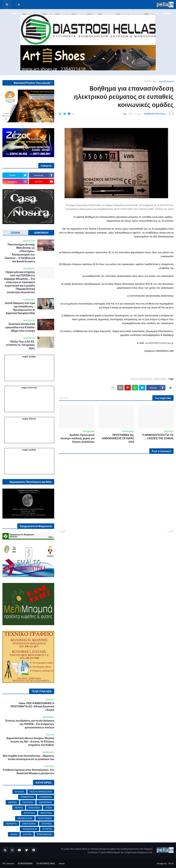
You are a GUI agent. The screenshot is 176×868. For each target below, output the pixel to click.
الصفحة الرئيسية (166, 81)
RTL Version (8, 863)
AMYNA (14, 834)
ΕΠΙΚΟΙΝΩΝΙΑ (44, 834)
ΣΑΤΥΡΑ (27, 834)
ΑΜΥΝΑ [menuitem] (51, 14)
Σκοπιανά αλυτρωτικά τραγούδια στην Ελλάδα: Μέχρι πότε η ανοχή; (20, 327)
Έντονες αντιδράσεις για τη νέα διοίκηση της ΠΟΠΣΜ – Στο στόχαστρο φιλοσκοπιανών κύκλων (30, 724)
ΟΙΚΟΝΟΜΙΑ (151, 81)
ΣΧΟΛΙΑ (15, 233)
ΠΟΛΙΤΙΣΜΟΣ (45, 818)
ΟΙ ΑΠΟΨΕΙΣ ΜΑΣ (46, 863)
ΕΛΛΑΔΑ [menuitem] (154, 14)
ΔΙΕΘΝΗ (12, 802)
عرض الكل (63, 398)
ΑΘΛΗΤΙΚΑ (46, 813)
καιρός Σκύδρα (29, 357)
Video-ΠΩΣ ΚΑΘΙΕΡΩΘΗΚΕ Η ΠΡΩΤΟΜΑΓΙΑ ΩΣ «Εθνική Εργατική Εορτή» (32, 707)
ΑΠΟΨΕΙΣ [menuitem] (17, 14)
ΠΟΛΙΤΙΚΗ (28, 802)
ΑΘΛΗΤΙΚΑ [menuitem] (66, 14)
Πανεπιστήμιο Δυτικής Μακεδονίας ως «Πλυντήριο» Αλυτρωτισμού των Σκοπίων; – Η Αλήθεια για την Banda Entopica (20, 253)
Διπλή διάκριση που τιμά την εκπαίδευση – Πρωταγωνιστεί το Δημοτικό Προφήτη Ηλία (20, 308)
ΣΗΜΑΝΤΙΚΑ (27, 797)
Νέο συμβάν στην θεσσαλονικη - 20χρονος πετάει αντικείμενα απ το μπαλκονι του (28, 757)
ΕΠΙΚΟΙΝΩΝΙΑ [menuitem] (35, 14)
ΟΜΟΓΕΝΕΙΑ (29, 824)
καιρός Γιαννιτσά (29, 388)
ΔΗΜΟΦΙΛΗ (41, 233)
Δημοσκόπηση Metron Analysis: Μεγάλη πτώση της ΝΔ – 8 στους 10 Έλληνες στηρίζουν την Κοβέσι (30, 741)
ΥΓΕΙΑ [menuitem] (95, 14)
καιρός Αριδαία (29, 450)
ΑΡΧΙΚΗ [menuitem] (167, 14)
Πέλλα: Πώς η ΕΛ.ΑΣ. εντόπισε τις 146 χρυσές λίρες (20, 345)
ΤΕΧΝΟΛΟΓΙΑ (30, 829)
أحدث (170, 531)
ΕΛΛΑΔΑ (19, 792)
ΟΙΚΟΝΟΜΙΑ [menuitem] (109, 14)
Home (62, 863)
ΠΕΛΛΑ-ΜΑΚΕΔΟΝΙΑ (142, 379)
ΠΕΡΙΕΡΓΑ (11, 824)
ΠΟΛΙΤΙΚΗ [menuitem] (81, 14)
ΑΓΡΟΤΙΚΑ (29, 813)
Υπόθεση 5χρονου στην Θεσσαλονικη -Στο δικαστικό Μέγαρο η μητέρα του (28, 772)
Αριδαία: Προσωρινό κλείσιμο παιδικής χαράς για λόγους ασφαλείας (78, 438)
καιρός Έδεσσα (29, 419)
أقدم (63, 531)
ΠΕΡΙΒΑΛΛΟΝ (25, 818)
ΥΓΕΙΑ (49, 808)
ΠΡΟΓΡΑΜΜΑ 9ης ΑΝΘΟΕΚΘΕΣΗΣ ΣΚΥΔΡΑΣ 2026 (118, 438)
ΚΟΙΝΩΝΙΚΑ (46, 797)
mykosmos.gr (28, 517)
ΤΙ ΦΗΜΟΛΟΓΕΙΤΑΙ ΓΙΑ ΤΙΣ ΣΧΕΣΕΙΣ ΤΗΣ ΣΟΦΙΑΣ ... (158, 437)
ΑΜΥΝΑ (19, 808)
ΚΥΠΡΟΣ (47, 829)
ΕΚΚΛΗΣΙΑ (34, 808)
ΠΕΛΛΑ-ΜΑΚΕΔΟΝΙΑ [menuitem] (132, 14)
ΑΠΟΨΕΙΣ (47, 824)
